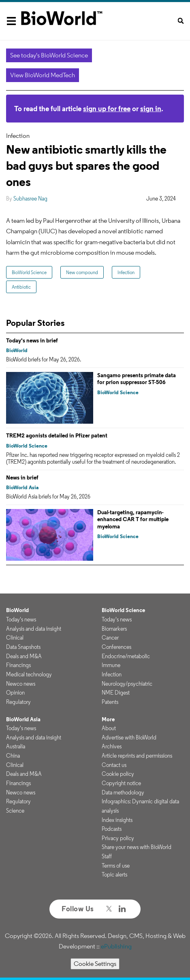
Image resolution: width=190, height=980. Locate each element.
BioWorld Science (29, 272)
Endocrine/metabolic (126, 656)
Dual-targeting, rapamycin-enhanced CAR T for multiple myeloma (133, 519)
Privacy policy (118, 838)
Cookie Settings (95, 964)
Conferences (116, 647)
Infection (126, 272)
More (108, 719)
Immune (111, 665)
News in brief (22, 477)
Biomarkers (114, 629)
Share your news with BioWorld (137, 847)
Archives (112, 746)
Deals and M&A (24, 656)
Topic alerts (114, 874)
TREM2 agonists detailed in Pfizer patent (57, 435)
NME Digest (116, 693)
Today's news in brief (32, 340)
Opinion (15, 693)
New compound (82, 272)
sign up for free (107, 109)
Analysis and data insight (34, 629)
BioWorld (17, 350)
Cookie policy (118, 774)
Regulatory (18, 702)
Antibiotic (21, 287)
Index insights (117, 820)
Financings (18, 665)
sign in (151, 109)
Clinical (15, 638)
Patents (110, 702)
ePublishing (116, 946)
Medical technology (29, 674)
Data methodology (123, 792)
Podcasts (112, 829)
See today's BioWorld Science (49, 55)
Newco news (21, 684)
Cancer (110, 638)
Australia (16, 746)
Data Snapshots (23, 647)
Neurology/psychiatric (127, 684)
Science (15, 811)
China (13, 756)
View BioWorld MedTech (43, 75)
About (109, 728)
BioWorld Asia (22, 487)
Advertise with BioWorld (129, 737)
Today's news (21, 619)
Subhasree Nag (30, 199)
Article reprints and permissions (137, 756)
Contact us (114, 765)
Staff (107, 856)
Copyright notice (121, 783)
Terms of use (116, 866)
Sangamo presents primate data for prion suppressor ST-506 (137, 379)
